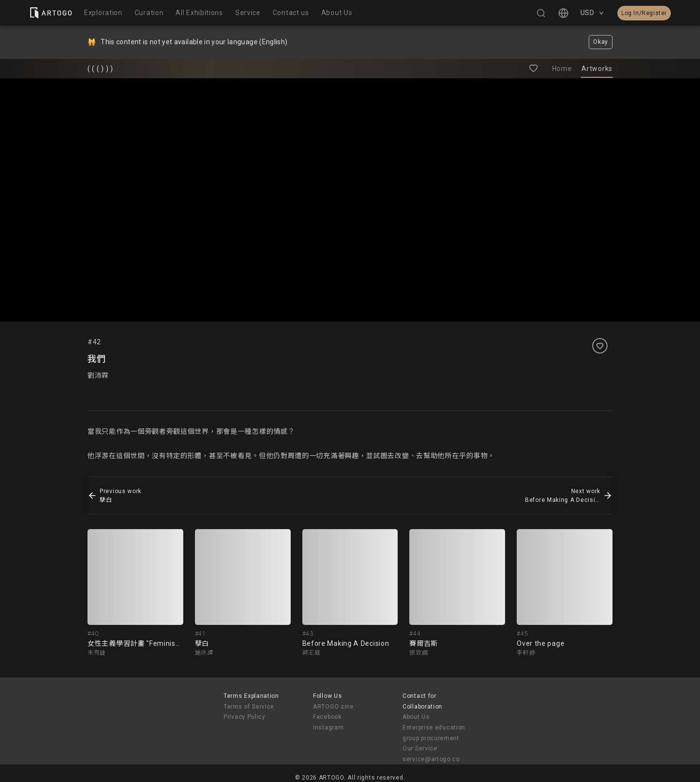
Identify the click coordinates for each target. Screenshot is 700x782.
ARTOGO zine (333, 707)
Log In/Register (644, 13)
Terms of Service (249, 707)
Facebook (327, 717)
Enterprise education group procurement (434, 733)
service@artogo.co (431, 759)
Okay (601, 42)
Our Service (420, 748)
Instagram (328, 728)
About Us (416, 717)
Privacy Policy (245, 717)
